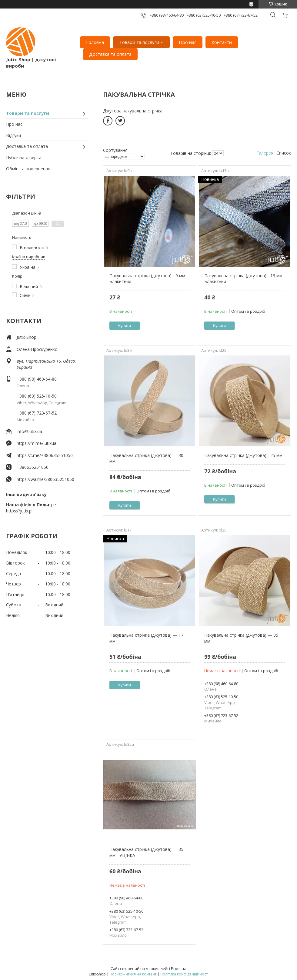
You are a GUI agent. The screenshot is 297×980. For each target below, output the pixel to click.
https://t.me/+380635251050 (45, 455)
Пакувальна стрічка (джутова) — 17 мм (146, 638)
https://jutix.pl (19, 511)
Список (284, 153)
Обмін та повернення (28, 169)
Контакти (222, 42)
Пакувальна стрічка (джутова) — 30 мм (146, 458)
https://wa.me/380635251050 (45, 479)
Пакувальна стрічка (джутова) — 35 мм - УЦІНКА (146, 852)
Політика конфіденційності (184, 974)
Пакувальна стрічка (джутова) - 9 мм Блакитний (147, 279)
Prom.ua (179, 968)
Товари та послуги (139, 42)
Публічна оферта (24, 157)
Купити (125, 326)
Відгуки (13, 135)
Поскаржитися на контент (133, 974)
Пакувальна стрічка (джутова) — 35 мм (241, 638)
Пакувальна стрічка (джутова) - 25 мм (243, 455)
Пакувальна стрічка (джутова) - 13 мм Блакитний (243, 279)
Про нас (188, 42)
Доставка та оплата (110, 54)
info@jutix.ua (29, 431)
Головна (95, 42)
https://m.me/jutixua (37, 443)
